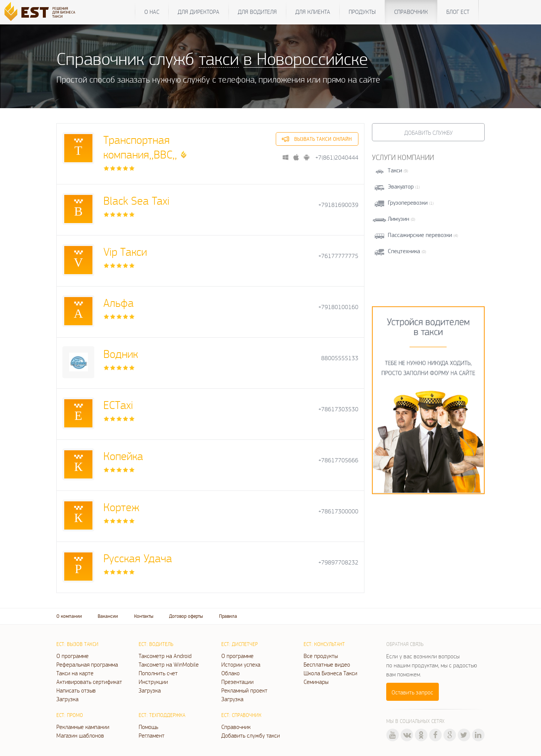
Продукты (362, 12)
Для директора (199, 12)
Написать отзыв (76, 690)
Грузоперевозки (408, 203)
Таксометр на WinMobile (169, 664)
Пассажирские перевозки (420, 235)
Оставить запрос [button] (412, 692)
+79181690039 (338, 205)
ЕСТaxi (118, 405)
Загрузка (67, 699)
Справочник (411, 12)
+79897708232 (338, 562)
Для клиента (313, 12)
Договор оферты (186, 616)
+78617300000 (338, 511)
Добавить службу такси (251, 735)
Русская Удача (138, 558)
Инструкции (153, 682)
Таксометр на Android (165, 656)
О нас (152, 12)
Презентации (237, 682)
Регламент (152, 735)
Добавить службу (428, 133)
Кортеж (121, 507)
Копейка (123, 456)
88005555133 (340, 358)
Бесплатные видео (327, 664)
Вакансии (108, 616)
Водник (121, 354)
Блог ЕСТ (458, 12)
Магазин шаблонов (80, 735)
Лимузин (398, 219)
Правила (228, 616)
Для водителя (257, 12)
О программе (73, 656)
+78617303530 (338, 409)
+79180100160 (338, 307)
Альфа (119, 303)
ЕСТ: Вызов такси (77, 644)
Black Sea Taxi (136, 200)
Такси (395, 170)
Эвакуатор (401, 186)
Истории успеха (241, 664)
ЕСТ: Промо (70, 715)
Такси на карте (75, 673)
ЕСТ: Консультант (324, 644)
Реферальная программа (87, 664)
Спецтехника (404, 251)
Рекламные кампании (83, 727)
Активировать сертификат (89, 682)
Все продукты (321, 656)
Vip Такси (125, 251)
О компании (69, 616)
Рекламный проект (244, 690)
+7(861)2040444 (337, 158)
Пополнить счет (158, 673)
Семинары (316, 682)
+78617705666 (338, 460)
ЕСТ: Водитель (156, 644)
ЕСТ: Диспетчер (240, 644)
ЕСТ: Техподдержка (162, 715)
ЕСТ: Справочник (241, 715)
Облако (230, 673)
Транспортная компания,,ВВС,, (140, 147)
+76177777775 (338, 256)
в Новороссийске (306, 58)
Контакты (144, 616)
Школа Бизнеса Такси (330, 673)
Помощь (148, 727)
